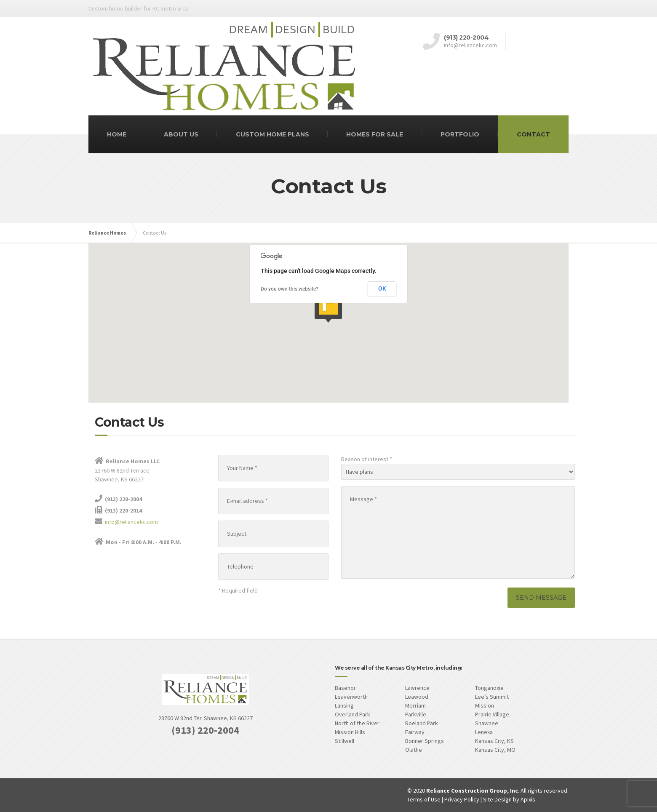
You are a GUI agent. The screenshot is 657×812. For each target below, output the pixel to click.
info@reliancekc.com (131, 522)
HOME (117, 134)
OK (382, 288)
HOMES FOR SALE (375, 134)
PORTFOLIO (460, 134)
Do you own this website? (290, 289)
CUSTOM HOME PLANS (272, 134)
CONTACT (533, 134)
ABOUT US (181, 134)
